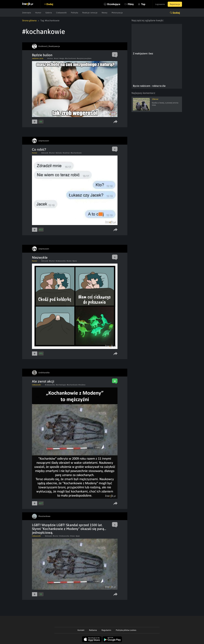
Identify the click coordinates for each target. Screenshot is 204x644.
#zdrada (59, 153)
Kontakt (81, 630)
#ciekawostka (61, 261)
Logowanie (160, 4)
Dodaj (50, 4)
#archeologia (61, 385)
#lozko (69, 261)
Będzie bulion (42, 55)
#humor (52, 153)
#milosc (50, 58)
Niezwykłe (40, 257)
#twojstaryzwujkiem (84, 58)
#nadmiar (66, 153)
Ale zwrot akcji (43, 381)
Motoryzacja (117, 13)
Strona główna (29, 20)
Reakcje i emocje (90, 13)
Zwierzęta (27, 13)
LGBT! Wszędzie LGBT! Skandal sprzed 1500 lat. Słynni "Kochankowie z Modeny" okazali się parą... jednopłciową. (69, 529)
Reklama (93, 630)
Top (143, 4)
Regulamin (106, 630)
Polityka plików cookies (126, 630)
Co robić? (39, 149)
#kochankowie (70, 58)
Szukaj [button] (176, 13)
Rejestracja (175, 4)
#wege (62, 58)
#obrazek (45, 153)
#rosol (56, 58)
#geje (78, 536)
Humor (38, 13)
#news (73, 536)
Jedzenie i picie (38, 58)
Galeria (49, 13)
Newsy (105, 13)
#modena (82, 385)
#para (75, 261)
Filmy (131, 4)
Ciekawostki (61, 13)
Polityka (75, 13)
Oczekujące (114, 4)
